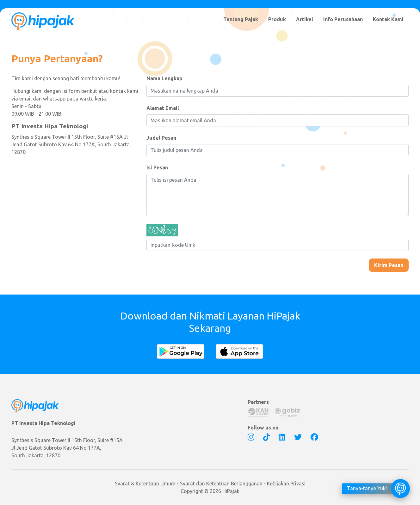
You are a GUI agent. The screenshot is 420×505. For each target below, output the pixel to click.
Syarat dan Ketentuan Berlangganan (221, 484)
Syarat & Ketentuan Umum (145, 484)
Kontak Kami (388, 19)
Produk (277, 19)
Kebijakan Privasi (286, 484)
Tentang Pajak (241, 19)
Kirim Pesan (389, 265)
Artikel (305, 19)
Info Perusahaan (343, 19)
